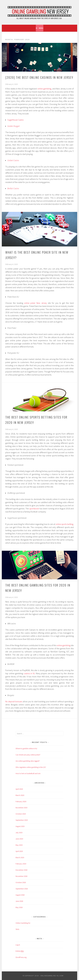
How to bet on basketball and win (28, 773)
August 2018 (20, 895)
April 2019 (19, 851)
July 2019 (19, 833)
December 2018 (21, 870)
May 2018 (19, 907)
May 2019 (19, 845)
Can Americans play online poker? (28, 755)
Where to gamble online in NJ (26, 748)
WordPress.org (21, 957)
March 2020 (20, 795)
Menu (41, 28)
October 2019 (21, 814)
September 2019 (22, 820)
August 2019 (20, 826)
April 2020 (19, 789)
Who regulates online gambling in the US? (31, 767)
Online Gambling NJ (23, 923)
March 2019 (20, 857)
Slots (17, 929)
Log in (18, 945)
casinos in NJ (29, 673)
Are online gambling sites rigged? (28, 761)
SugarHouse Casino (16, 120)
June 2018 (19, 901)
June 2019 (19, 839)
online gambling (44, 89)
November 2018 (21, 876)
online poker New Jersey (35, 303)
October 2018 (21, 882)
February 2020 (21, 801)
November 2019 (21, 808)
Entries (20, 951)
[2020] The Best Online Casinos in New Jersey (39, 77)
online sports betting (64, 524)
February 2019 (21, 864)
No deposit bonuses (14, 701)
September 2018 (22, 889)
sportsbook (34, 509)
